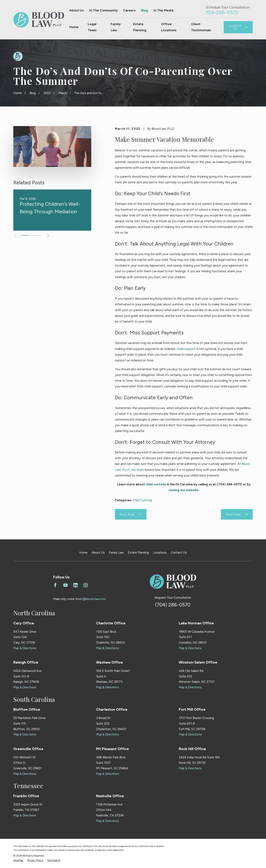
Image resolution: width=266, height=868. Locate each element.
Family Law (116, 552)
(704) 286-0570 (173, 605)
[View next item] (48, 235)
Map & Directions (25, 648)
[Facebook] (55, 585)
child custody (156, 484)
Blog (145, 10)
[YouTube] (65, 585)
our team (138, 470)
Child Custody (142, 500)
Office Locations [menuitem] (169, 27)
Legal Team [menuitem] (92, 27)
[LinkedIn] (75, 585)
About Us (77, 10)
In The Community (104, 10)
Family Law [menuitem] (116, 27)
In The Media (163, 10)
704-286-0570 (222, 13)
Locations (160, 552)
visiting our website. (184, 490)
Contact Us (179, 552)
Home (83, 552)
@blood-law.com (94, 599)
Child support (186, 349)
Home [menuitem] (74, 27)
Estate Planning (138, 552)
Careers (129, 10)
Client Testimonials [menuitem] (201, 27)
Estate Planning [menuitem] (140, 27)
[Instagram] (86, 585)
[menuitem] (18, 860)
